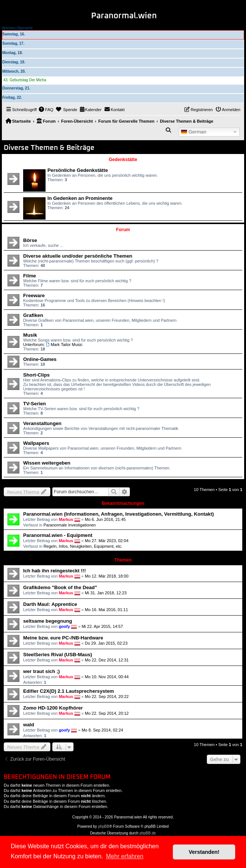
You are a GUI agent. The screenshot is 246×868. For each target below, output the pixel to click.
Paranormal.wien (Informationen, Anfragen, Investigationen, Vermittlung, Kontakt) (119, 514)
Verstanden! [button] (204, 852)
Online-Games (40, 359)
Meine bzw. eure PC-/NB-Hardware (63, 638)
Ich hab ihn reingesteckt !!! (55, 571)
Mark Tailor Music (64, 345)
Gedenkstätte (123, 160)
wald (29, 725)
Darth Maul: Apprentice (50, 604)
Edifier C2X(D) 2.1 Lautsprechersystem (68, 691)
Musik (30, 335)
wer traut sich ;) (41, 671)
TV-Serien (35, 404)
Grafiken (33, 315)
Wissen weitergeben (47, 463)
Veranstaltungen (42, 423)
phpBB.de (148, 833)
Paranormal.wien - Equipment (58, 535)
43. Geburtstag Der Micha (25, 80)
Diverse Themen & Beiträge (49, 148)
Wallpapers (36, 443)
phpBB (104, 826)
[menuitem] (46, 110)
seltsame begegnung (48, 621)
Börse (30, 240)
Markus (66, 519)
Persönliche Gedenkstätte (78, 170)
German (194, 132)
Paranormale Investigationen (69, 525)
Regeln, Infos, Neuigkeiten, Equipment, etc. (83, 546)
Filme (29, 276)
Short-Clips (36, 375)
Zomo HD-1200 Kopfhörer (53, 708)
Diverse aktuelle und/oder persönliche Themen (78, 256)
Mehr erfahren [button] (125, 856)
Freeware (34, 295)
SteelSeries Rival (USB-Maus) (58, 655)
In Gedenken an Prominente (80, 198)
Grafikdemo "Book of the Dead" (60, 587)
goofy (64, 626)
